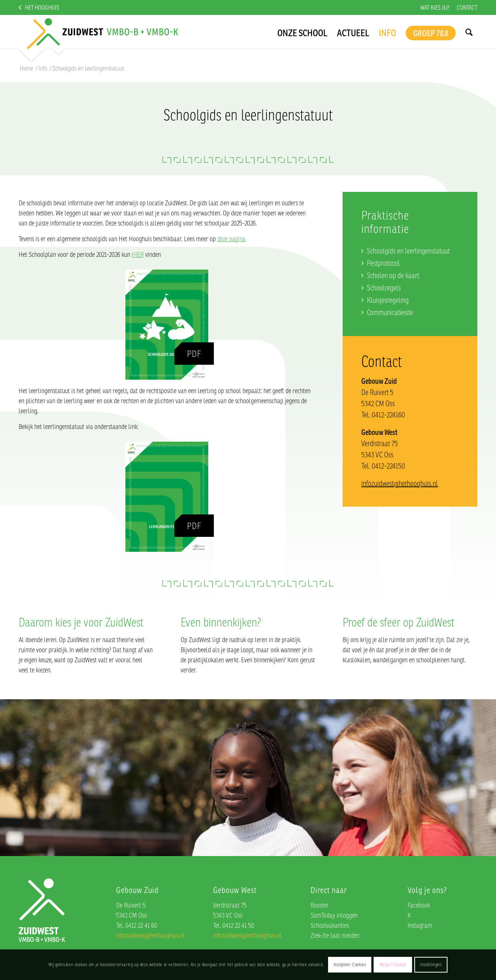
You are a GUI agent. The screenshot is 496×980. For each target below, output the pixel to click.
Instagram (420, 925)
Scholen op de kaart (393, 275)
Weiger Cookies (393, 965)
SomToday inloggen (334, 915)
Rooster (320, 905)
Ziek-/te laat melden (335, 935)
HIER (138, 254)
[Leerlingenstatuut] (167, 497)
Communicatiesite (390, 312)
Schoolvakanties (330, 925)
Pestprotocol (383, 263)
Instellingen (431, 965)
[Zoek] (469, 32)
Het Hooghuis (42, 7)
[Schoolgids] (167, 325)
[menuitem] (435, 7)
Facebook (419, 905)
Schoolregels (384, 288)
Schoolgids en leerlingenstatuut (408, 251)
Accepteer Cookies (350, 965)
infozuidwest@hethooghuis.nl (400, 483)
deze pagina (231, 239)
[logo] (96, 32)
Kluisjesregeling (388, 300)
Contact (467, 7)
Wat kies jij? (435, 7)
